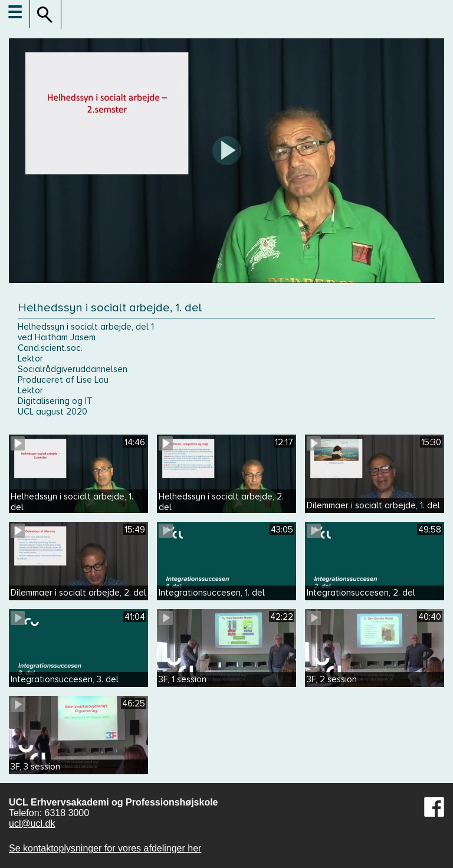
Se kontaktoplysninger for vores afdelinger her (105, 848)
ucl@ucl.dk (32, 823)
